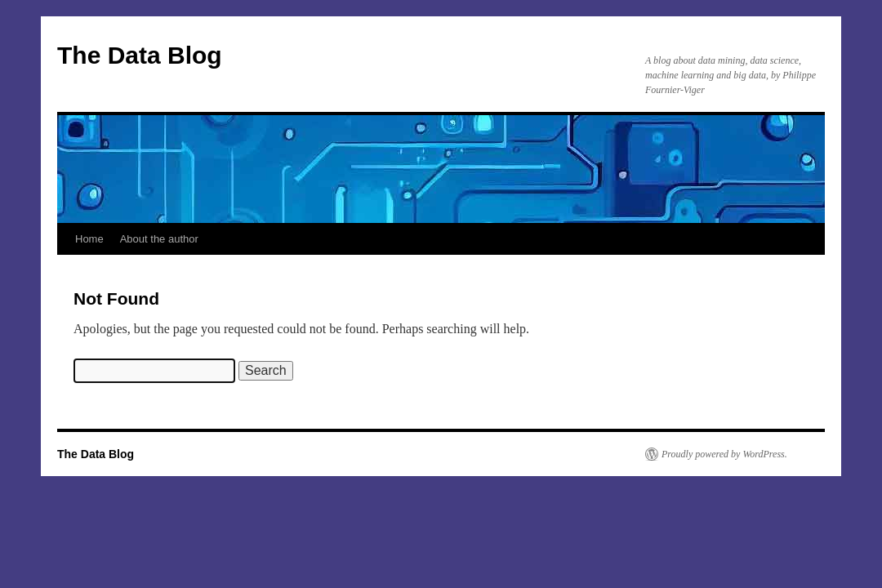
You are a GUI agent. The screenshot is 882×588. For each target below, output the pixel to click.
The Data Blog (140, 55)
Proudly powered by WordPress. (724, 454)
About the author (159, 239)
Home (89, 239)
